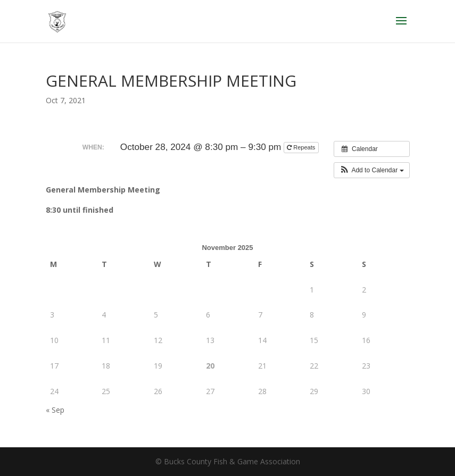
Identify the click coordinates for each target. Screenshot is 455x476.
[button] (372, 170)
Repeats (302, 147)
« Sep (55, 410)
